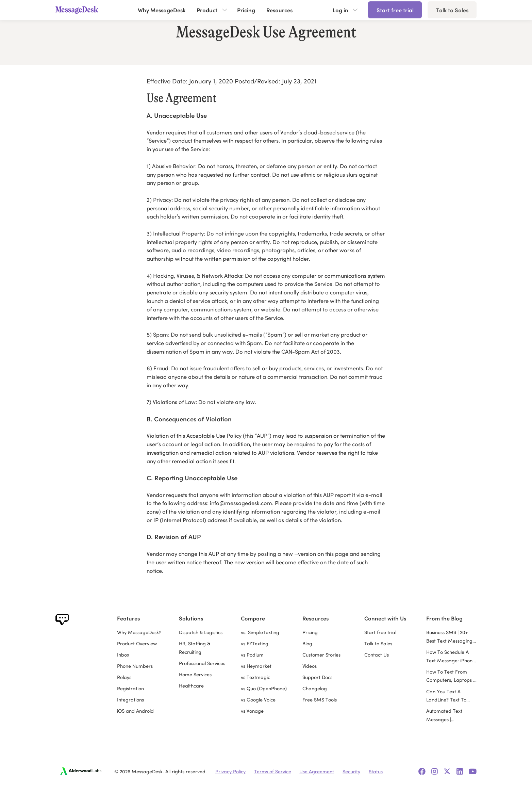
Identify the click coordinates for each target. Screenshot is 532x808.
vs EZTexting (255, 643)
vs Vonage (252, 711)
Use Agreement (317, 771)
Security (351, 771)
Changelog (315, 688)
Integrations (130, 699)
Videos (310, 666)
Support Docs (317, 677)
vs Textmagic (255, 677)
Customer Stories (321, 655)
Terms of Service (273, 771)
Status (376, 771)
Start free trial (395, 10)
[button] (211, 10)
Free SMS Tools (320, 699)
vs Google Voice (258, 699)
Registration (130, 688)
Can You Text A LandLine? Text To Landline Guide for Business (447, 696)
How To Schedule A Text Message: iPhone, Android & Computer (451, 657)
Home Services (195, 674)
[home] (80, 10)
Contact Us (377, 655)
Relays (124, 677)
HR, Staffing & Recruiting (195, 648)
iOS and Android (135, 711)
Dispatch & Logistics (201, 632)
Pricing (246, 10)
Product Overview (137, 643)
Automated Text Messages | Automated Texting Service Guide (448, 715)
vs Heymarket (256, 666)
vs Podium (252, 655)
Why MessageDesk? (139, 632)
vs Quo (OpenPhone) (264, 688)
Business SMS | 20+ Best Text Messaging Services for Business (449, 637)
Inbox (123, 655)
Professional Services (202, 663)
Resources (279, 10)
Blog (307, 643)
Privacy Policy (230, 771)
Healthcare (191, 685)
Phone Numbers (135, 666)
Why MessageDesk (162, 10)
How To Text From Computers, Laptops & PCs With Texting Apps (451, 676)
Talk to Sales (452, 10)
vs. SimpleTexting (260, 632)
